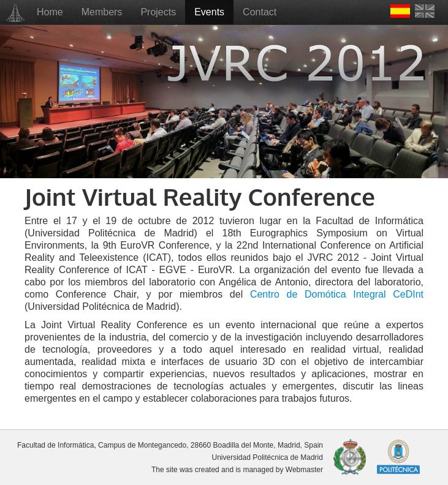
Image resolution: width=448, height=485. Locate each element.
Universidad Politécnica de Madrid (268, 457)
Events (209, 12)
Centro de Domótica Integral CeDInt (337, 294)
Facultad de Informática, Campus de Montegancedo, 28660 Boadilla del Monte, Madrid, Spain (170, 445)
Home (50, 12)
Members (102, 12)
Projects (158, 12)
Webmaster (304, 470)
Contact (260, 12)
